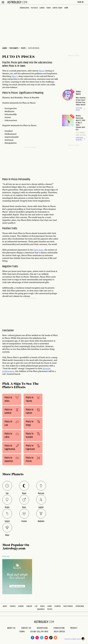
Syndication (59, 628)
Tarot (49, 8)
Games (42, 8)
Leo (36, 606)
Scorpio (58, 606)
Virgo (42, 606)
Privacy (74, 628)
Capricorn (80, 606)
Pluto (23, 48)
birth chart (38, 250)
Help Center (59, 632)
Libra (50, 606)
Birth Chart (58, 8)
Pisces (42, 71)
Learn (4, 48)
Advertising (42, 628)
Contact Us (26, 628)
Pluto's (15, 76)
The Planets (14, 48)
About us (11, 628)
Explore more (81, 109)
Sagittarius (68, 606)
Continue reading (81, 139)
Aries (5, 606)
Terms (22, 632)
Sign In (81, 2)
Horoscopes (25, 8)
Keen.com (6, 557)
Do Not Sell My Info (39, 632)
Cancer (29, 606)
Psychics (34, 8)
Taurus (13, 606)
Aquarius (41, 609)
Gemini (21, 606)
